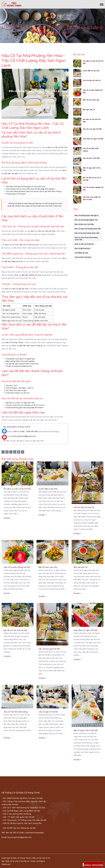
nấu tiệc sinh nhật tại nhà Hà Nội (92, 198)
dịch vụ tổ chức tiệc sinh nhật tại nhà (22, 245)
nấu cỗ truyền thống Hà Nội (93, 91)
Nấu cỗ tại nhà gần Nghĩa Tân (86, 220)
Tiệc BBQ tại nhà (81, 253)
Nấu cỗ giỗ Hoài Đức (82, 248)
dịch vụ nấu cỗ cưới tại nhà (43, 231)
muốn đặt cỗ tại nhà (91, 71)
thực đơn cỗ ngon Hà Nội (92, 140)
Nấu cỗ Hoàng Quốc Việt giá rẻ (86, 215)
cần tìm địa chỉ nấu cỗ (92, 80)
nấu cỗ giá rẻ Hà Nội (91, 158)
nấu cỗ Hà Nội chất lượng (91, 150)
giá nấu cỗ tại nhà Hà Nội (92, 120)
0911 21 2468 (19, 431)
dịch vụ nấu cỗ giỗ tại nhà (16, 289)
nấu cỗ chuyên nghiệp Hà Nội (92, 189)
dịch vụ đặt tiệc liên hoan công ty (27, 346)
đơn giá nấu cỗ (89, 110)
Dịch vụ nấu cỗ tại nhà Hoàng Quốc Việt (86, 239)
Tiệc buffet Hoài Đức (83, 257)
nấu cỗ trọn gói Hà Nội (92, 129)
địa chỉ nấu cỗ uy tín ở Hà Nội (92, 179)
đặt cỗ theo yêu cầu (91, 100)
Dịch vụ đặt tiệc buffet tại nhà (28, 275)
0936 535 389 (32, 431)
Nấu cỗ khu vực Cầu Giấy (84, 224)
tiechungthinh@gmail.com (24, 436)
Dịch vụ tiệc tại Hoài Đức (84, 244)
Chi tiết (8, 518)
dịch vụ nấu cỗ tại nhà (57, 147)
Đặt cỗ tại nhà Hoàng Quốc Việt (87, 233)
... (18, 514)
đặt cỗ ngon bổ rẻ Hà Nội (92, 169)
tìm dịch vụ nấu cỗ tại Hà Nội (92, 62)
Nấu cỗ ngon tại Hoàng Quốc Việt (88, 229)
